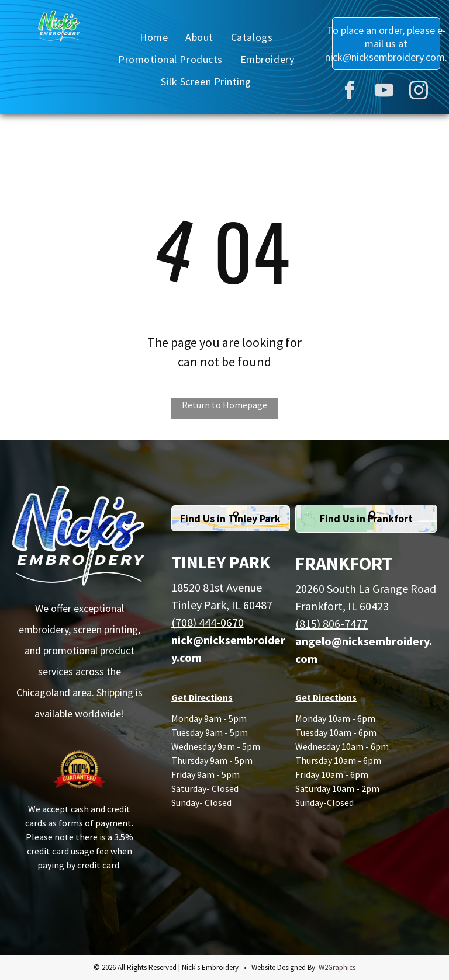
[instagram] (419, 92)
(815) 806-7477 (331, 623)
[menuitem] (154, 37)
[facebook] (350, 92)
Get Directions (202, 697)
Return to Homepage (224, 405)
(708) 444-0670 (208, 622)
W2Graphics (337, 967)
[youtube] (384, 92)
